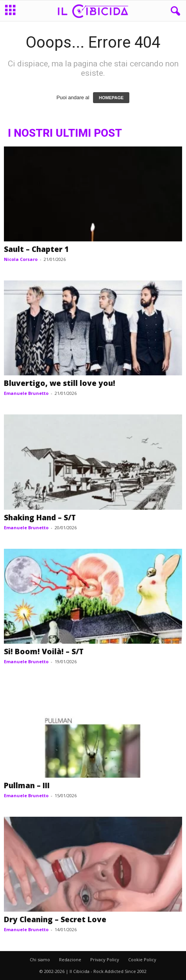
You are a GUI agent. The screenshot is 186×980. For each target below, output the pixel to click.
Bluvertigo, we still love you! (60, 383)
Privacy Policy (105, 959)
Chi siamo (40, 959)
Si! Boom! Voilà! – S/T (44, 652)
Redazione (70, 959)
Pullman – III (27, 785)
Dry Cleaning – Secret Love (55, 919)
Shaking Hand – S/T (40, 518)
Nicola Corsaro (21, 259)
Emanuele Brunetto (26, 393)
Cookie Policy (142, 959)
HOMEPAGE (111, 98)
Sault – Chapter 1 (36, 249)
